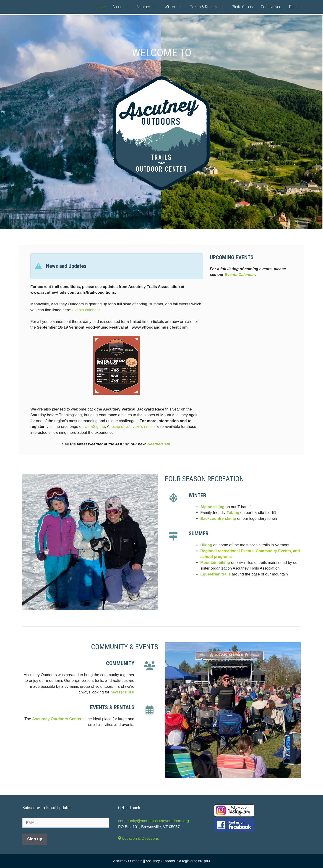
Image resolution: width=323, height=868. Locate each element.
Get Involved (271, 7)
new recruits (122, 692)
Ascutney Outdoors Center (57, 719)
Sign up (35, 839)
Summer (148, 7)
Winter (175, 7)
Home (100, 7)
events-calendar (86, 310)
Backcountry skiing (218, 519)
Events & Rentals (209, 7)
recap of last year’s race (131, 427)
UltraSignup (95, 427)
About (122, 7)
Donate (295, 7)
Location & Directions (138, 838)
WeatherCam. (159, 444)
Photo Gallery (242, 7)
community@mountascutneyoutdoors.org (154, 821)
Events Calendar (240, 275)
